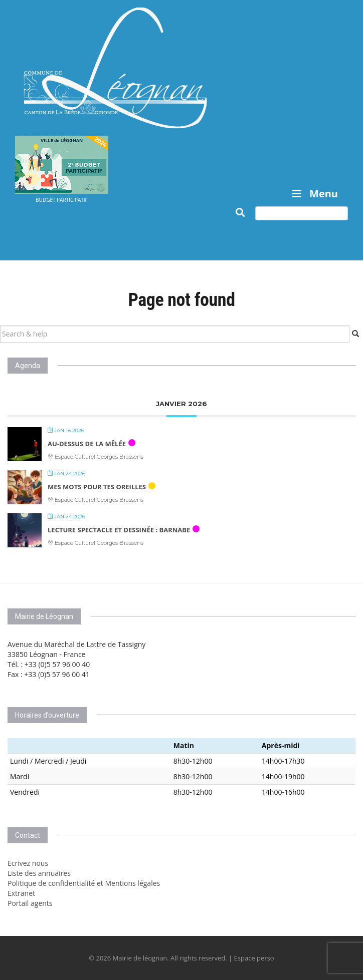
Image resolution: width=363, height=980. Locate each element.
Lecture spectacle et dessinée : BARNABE (119, 530)
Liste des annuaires (39, 873)
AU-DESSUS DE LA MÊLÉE (87, 444)
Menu (314, 194)
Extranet (21, 893)
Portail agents (30, 903)
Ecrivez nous (28, 863)
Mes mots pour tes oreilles (97, 487)
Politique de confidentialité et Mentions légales (84, 883)
